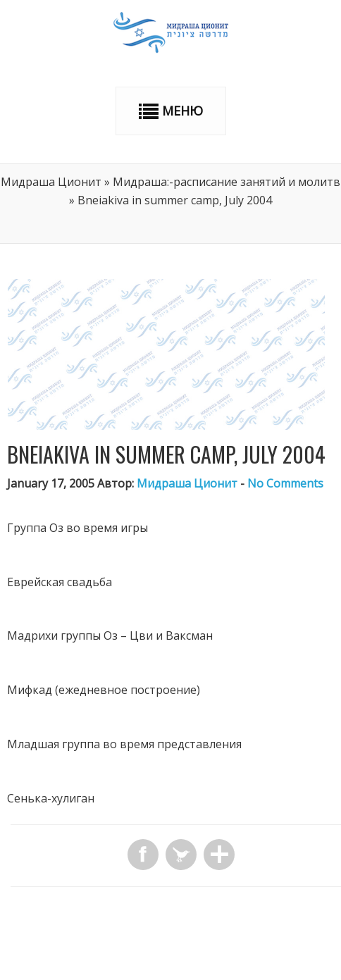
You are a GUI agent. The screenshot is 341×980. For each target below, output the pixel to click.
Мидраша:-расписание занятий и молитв (227, 182)
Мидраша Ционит (51, 182)
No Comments (285, 483)
